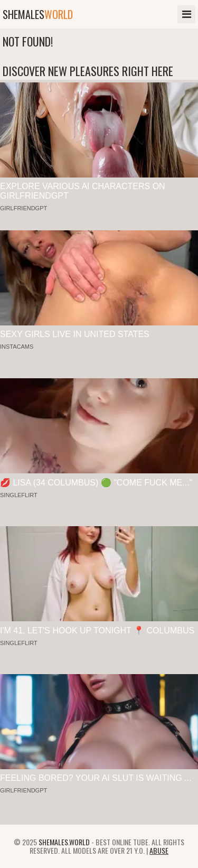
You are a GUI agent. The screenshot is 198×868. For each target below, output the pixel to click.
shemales (38, 14)
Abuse (159, 850)
